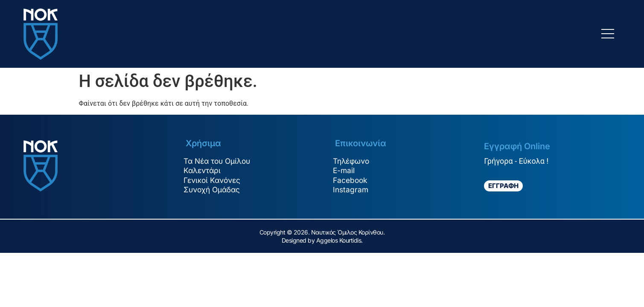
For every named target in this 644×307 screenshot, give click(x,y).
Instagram (353, 190)
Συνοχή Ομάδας (216, 190)
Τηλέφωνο (355, 161)
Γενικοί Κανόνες (216, 181)
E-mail (346, 170)
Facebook (353, 181)
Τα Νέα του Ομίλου (221, 161)
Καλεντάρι (205, 170)
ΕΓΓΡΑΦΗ (503, 186)
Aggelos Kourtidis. (339, 240)
